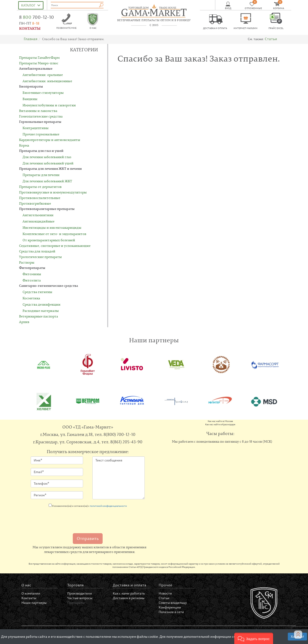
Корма (24, 145)
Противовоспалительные (40, 198)
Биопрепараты (31, 86)
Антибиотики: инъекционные (47, 81)
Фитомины (32, 274)
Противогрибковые (35, 203)
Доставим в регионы (129, 598)
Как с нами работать (129, 593)
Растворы (27, 262)
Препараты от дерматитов (40, 187)
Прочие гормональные (41, 134)
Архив (24, 322)
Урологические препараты (40, 257)
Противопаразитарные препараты (47, 209)
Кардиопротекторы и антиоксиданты (50, 140)
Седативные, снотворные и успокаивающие (55, 246)
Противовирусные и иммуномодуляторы (53, 192)
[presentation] (66, 519)
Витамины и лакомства (38, 111)
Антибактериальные (36, 68)
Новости (165, 593)
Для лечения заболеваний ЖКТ (47, 181)
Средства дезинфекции (42, 304)
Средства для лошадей (37, 251)
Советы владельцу (173, 603)
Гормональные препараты (40, 122)
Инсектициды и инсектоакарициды (52, 227)
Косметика (31, 298)
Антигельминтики (38, 215)
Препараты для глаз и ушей (41, 151)
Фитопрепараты (32, 268)
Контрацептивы (36, 128)
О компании (31, 593)
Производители (80, 593)
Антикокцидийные (38, 221)
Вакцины (30, 99)
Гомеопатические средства (41, 116)
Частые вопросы (80, 598)
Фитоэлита (32, 280)
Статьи (271, 39)
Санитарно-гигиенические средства (49, 286)
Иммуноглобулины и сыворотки (49, 105)
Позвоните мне (66, 28)
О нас (93, 28)
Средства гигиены (37, 292)
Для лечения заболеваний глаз (47, 157)
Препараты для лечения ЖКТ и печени (50, 168)
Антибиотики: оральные (43, 75)
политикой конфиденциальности (108, 506)
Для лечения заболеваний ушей (48, 163)
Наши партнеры (34, 603)
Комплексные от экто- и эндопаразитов (54, 234)
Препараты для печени (41, 175)
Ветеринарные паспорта (38, 316)
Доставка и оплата (215, 28)
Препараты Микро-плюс (39, 63)
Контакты (29, 598)
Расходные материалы (41, 311)
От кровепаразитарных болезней (49, 240)
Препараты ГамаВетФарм (39, 57)
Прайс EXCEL (276, 28)
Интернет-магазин (246, 28)
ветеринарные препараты (154, 20)
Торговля (75, 585)
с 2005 (154, 25)
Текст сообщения (119, 478)
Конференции (170, 607)
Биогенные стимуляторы (43, 93)
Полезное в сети (171, 612)
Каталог (28, 5)
